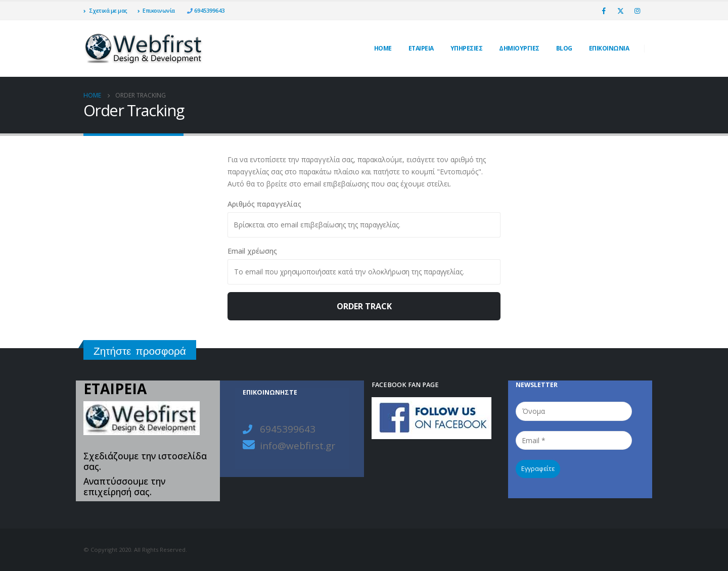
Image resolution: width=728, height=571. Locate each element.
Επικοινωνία (156, 10)
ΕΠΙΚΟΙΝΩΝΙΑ (609, 48)
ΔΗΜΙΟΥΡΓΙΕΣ (519, 48)
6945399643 (209, 10)
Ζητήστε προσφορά (140, 351)
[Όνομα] (574, 411)
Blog (564, 48)
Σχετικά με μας (105, 10)
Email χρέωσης (252, 251)
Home (383, 48)
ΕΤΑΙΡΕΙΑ (421, 48)
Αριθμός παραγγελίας (264, 204)
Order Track (364, 306)
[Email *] (574, 440)
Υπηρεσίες (467, 48)
